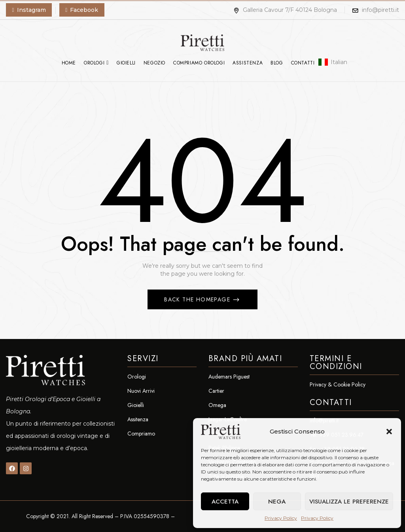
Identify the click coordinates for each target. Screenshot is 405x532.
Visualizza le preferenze (349, 502)
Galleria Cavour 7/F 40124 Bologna (285, 10)
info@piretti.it (380, 10)
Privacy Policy (281, 518)
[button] (389, 432)
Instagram (31, 10)
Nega (277, 502)
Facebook (84, 10)
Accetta (225, 502)
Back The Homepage (198, 299)
